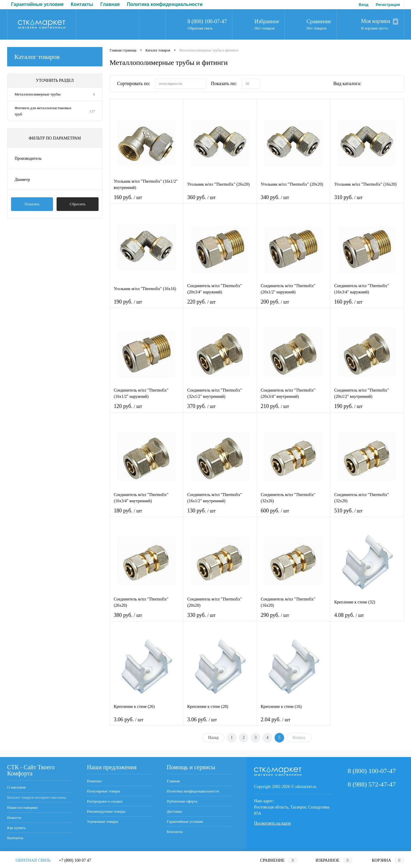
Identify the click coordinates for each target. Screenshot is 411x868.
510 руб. (367, 514)
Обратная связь (200, 28)
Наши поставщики (22, 807)
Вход (364, 5)
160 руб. (147, 201)
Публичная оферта (143, 4)
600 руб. (294, 514)
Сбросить (78, 204)
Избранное (267, 21)
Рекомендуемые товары (106, 811)
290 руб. (294, 619)
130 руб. (220, 514)
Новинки (94, 781)
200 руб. (294, 305)
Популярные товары (103, 791)
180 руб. (147, 514)
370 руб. (220, 410)
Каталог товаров (55, 57)
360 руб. (220, 201)
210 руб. (294, 410)
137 (92, 111)
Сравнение (319, 21)
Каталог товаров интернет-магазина (37, 797)
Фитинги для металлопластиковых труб (43, 111)
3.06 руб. (147, 723)
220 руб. (220, 305)
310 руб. (367, 201)
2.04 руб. (294, 723)
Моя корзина (380, 21)
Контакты (15, 838)
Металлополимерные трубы (38, 94)
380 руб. (147, 619)
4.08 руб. (367, 619)
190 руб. (147, 305)
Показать (32, 204)
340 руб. (294, 201)
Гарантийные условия (185, 821)
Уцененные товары (102, 821)
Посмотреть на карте (273, 823)
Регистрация (388, 5)
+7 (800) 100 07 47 (75, 860)
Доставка (183, 4)
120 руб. (147, 410)
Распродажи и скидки (105, 801)
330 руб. (220, 619)
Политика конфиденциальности (75, 4)
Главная (21, 4)
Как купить (16, 828)
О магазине (16, 787)
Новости (14, 818)
